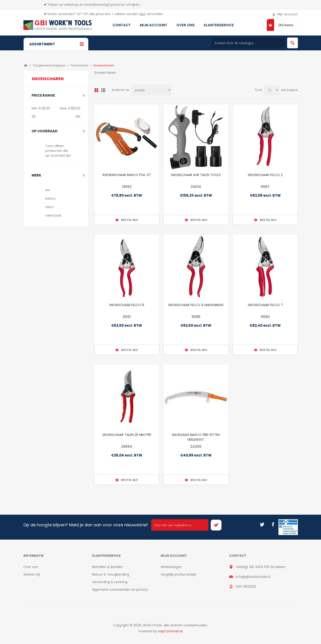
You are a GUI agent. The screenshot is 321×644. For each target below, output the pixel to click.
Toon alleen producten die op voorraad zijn (58, 151)
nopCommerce (170, 631)
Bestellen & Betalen (107, 567)
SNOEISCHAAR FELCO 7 (265, 305)
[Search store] (248, 43)
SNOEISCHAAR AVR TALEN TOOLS (196, 175)
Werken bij (32, 574)
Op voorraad (45, 131)
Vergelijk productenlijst (179, 574)
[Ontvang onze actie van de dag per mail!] (180, 525)
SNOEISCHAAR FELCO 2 (265, 175)
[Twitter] (262, 524)
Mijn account (287, 14)
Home (26, 65)
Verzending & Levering (110, 582)
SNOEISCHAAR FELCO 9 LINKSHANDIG (196, 305)
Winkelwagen (171, 567)
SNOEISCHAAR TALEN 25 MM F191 (127, 435)
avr (48, 190)
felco (49, 207)
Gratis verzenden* (62, 14)
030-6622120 (246, 587)
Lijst (103, 90)
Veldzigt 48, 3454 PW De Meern (261, 567)
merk (36, 175)
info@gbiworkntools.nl (253, 577)
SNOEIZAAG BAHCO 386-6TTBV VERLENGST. (196, 437)
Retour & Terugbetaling (111, 574)
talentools (53, 215)
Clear (84, 95)
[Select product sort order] (151, 90)
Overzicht (96, 90)
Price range (43, 95)
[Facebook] (273, 524)
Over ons (31, 567)
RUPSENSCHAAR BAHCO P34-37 (127, 175)
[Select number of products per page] (272, 90)
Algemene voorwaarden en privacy (120, 590)
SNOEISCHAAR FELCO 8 (127, 305)
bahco (50, 198)
